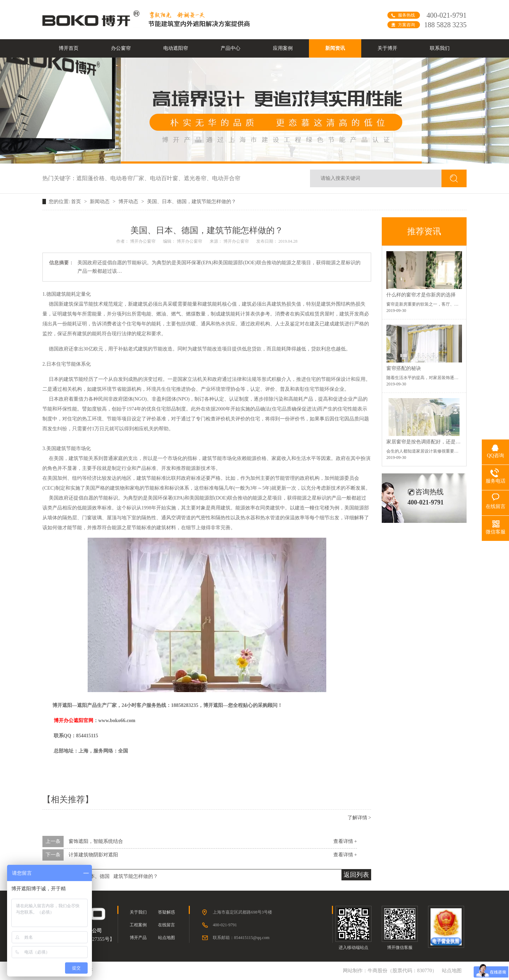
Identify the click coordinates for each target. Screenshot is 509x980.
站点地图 (166, 938)
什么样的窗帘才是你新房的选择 (421, 295)
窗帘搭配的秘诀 (404, 368)
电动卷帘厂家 (130, 178)
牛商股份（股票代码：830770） (402, 971)
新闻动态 (100, 202)
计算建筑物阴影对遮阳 (93, 855)
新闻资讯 (335, 48)
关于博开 (387, 48)
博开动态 (129, 202)
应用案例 (283, 48)
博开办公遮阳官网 (74, 721)
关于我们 (138, 912)
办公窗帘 (121, 48)
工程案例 (138, 925)
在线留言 (166, 925)
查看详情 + (345, 841)
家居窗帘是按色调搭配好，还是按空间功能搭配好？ (443, 442)
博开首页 (69, 48)
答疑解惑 (166, 912)
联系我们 (440, 48)
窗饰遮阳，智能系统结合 (96, 841)
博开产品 (138, 938)
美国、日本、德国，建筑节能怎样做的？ (192, 202)
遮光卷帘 (198, 178)
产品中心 (230, 48)
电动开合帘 (226, 178)
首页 (77, 202)
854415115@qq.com (252, 938)
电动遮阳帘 (176, 48)
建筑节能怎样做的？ (136, 876)
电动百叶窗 (167, 178)
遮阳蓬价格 (93, 178)
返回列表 (356, 875)
